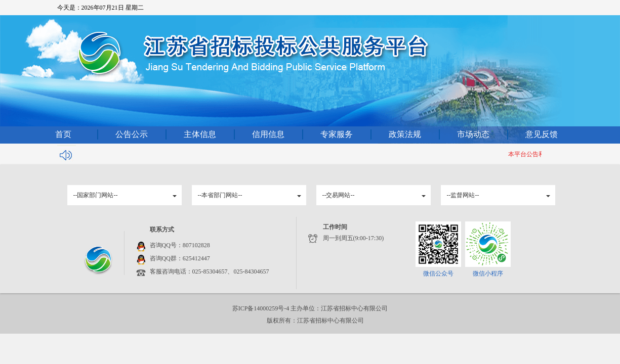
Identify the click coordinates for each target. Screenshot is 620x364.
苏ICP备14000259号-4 (262, 308)
